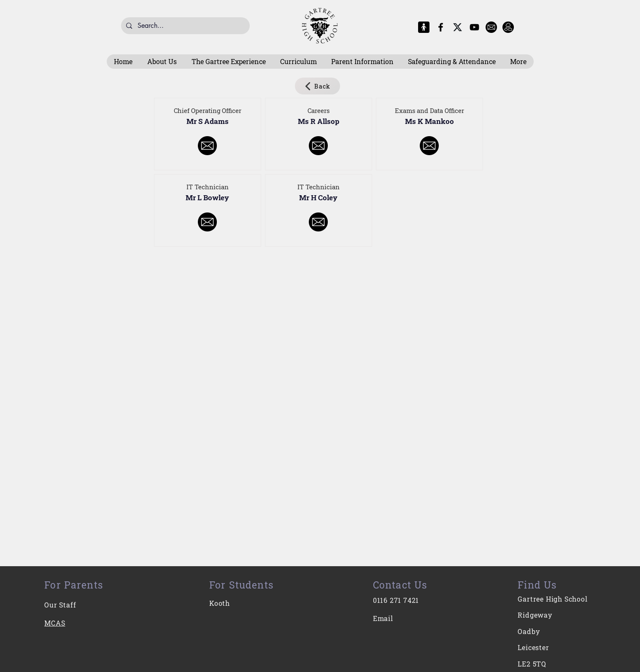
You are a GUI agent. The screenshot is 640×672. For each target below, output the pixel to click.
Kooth (220, 603)
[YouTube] (474, 27)
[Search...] (185, 26)
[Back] (317, 86)
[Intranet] (508, 27)
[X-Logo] (458, 27)
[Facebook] (441, 27)
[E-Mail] (491, 27)
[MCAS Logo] (424, 27)
